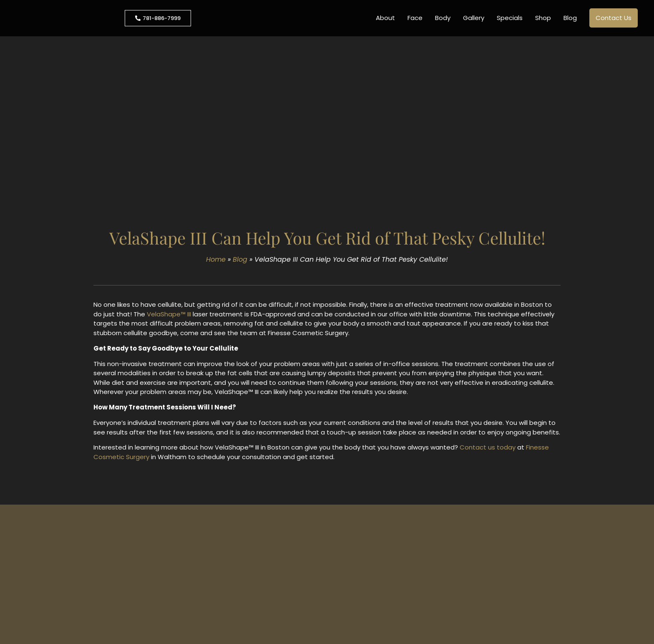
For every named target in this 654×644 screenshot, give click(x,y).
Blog (570, 18)
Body (443, 18)
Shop (543, 18)
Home (216, 259)
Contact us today (488, 447)
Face (415, 18)
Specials (510, 18)
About (385, 18)
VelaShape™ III (169, 314)
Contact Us (614, 18)
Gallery (474, 18)
